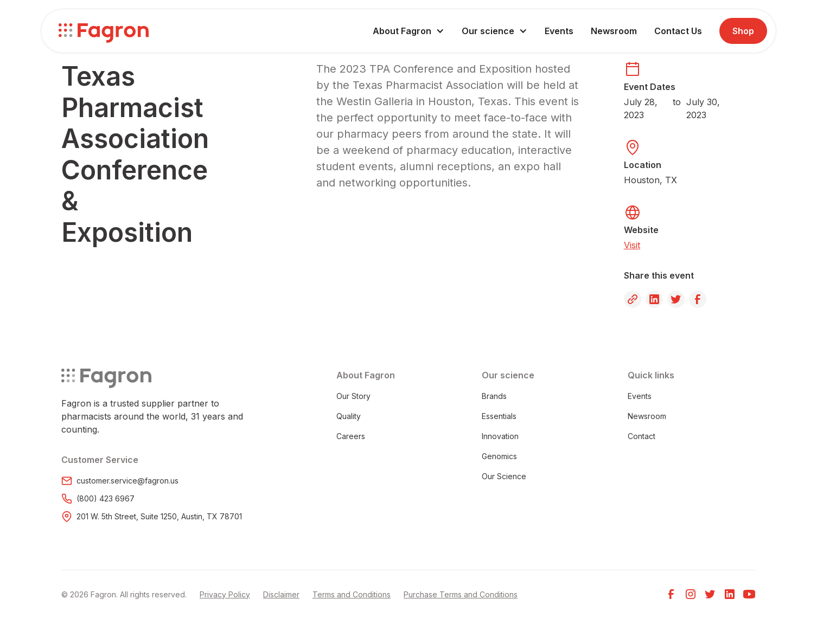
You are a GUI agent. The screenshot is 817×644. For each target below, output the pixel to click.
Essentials (499, 416)
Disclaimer (281, 594)
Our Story (353, 396)
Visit (632, 245)
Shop (743, 31)
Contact (642, 436)
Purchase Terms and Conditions (461, 594)
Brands (494, 396)
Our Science (504, 476)
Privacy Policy (225, 594)
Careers (351, 436)
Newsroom (614, 31)
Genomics (499, 456)
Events (559, 31)
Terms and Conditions (352, 594)
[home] (104, 31)
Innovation (500, 436)
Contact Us (678, 31)
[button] (408, 31)
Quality (349, 416)
